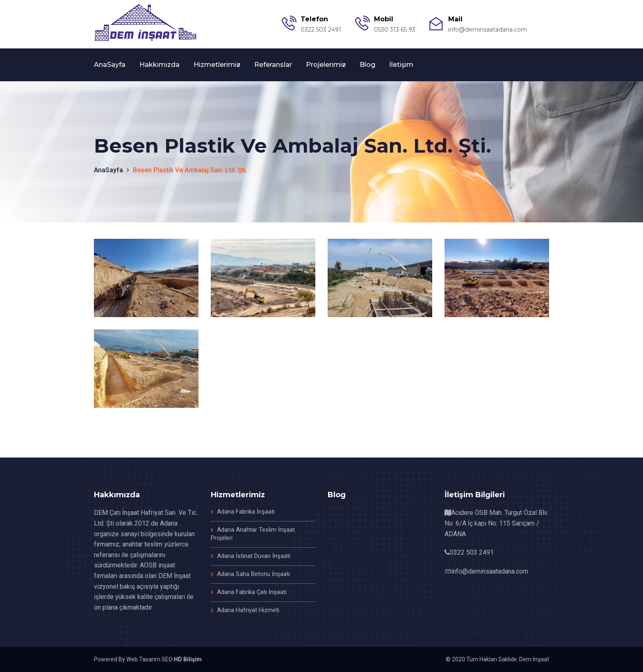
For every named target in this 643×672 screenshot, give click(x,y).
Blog (367, 65)
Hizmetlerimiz (217, 65)
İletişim (401, 65)
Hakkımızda (160, 65)
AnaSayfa (110, 65)
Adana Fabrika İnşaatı (246, 512)
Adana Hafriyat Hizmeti (248, 610)
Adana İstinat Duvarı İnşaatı (254, 556)
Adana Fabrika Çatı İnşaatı (252, 592)
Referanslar (273, 65)
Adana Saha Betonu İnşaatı (253, 574)
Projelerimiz (326, 65)
